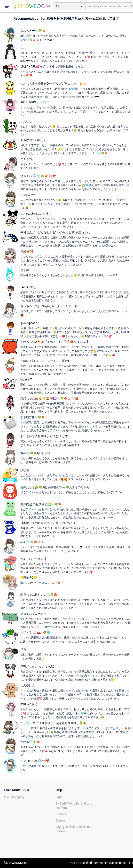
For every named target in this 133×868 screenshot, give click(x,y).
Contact (61, 814)
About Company (14, 797)
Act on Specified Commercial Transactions (98, 863)
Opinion (61, 821)
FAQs (59, 797)
